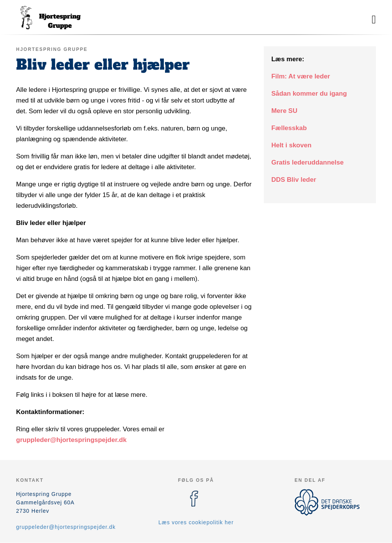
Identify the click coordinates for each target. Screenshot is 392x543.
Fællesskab (289, 128)
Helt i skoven (292, 145)
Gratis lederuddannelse (308, 162)
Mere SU (284, 111)
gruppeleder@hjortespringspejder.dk (66, 527)
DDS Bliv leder (294, 180)
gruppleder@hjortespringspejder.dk (71, 440)
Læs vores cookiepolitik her (196, 522)
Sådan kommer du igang (309, 94)
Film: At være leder (301, 76)
